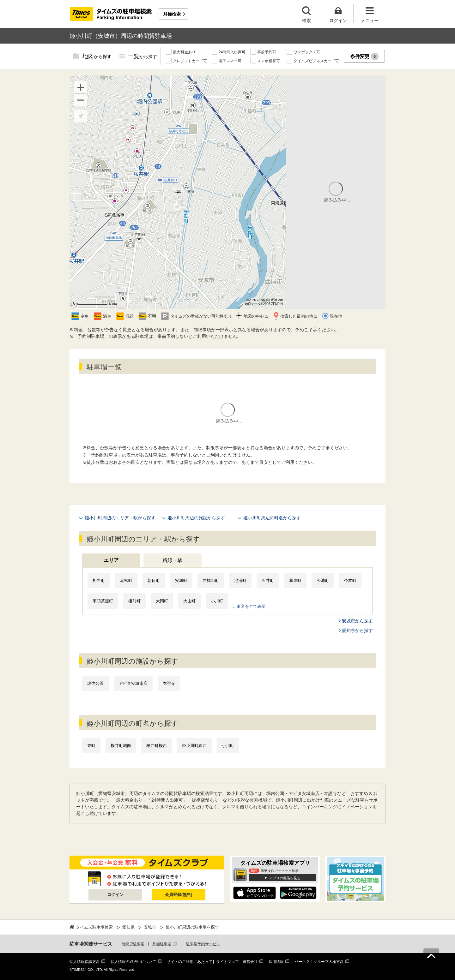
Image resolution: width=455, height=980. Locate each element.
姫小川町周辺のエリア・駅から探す (120, 518)
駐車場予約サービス (203, 944)
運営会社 (250, 962)
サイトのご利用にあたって (190, 962)
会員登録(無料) (179, 895)
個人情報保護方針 (85, 962)
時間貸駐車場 (133, 944)
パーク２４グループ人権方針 (319, 962)
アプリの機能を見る (285, 878)
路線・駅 (173, 560)
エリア (111, 560)
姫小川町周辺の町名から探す (272, 518)
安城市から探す (357, 621)
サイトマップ (227, 962)
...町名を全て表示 (249, 606)
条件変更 (364, 57)
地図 (97, 57)
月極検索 (172, 14)
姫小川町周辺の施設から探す (196, 518)
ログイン (115, 895)
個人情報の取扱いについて (133, 962)
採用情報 (276, 962)
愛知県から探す (357, 630)
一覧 (143, 57)
